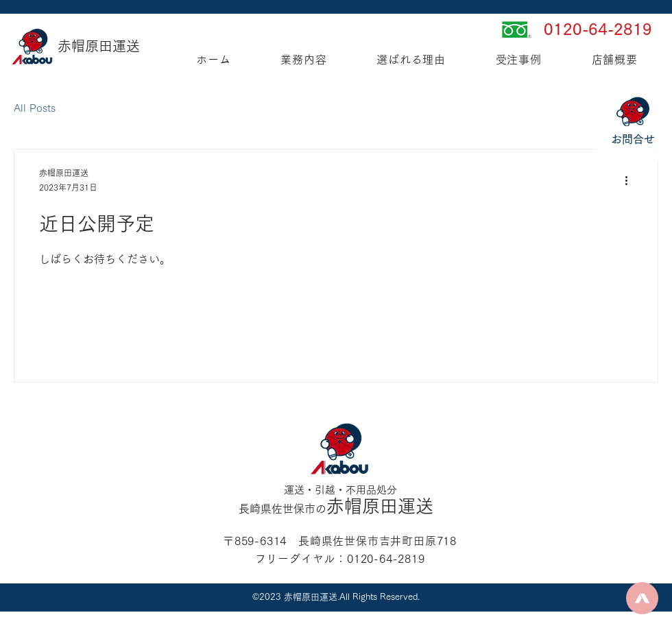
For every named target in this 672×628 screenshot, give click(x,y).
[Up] (642, 598)
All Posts (35, 108)
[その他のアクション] (631, 181)
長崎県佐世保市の (283, 509)
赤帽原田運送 (99, 46)
